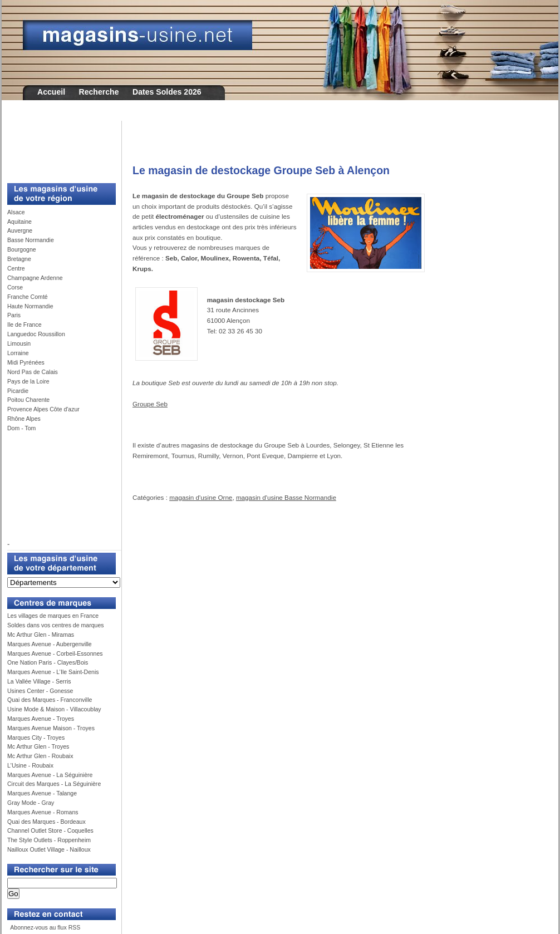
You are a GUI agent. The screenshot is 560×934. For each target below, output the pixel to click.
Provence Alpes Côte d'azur (43, 409)
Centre (16, 268)
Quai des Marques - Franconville (50, 700)
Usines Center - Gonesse (40, 691)
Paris (14, 315)
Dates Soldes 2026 (167, 92)
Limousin (19, 343)
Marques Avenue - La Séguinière (50, 775)
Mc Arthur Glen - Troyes (38, 746)
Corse (15, 287)
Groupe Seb (150, 404)
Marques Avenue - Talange (42, 793)
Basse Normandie (31, 240)
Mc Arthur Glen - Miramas (41, 635)
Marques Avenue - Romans (43, 812)
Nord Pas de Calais (33, 372)
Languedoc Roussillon (36, 334)
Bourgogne (22, 249)
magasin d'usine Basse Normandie (286, 497)
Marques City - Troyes (36, 738)
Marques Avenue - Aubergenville (50, 644)
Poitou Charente (28, 400)
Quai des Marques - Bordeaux (46, 822)
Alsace (16, 212)
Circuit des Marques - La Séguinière (54, 784)
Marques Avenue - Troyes (41, 719)
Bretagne (19, 259)
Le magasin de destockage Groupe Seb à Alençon (261, 170)
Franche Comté (28, 297)
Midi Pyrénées (26, 362)
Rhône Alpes (24, 419)
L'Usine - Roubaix (30, 765)
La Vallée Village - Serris (39, 681)
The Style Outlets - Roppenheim (49, 840)
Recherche (99, 92)
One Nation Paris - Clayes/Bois (48, 662)
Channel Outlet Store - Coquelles (50, 830)
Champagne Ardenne (35, 278)
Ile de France (24, 325)
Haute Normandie (30, 306)
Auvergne (20, 230)
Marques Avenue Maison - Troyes (51, 728)
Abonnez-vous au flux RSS (45, 927)
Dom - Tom (21, 428)
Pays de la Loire (28, 381)
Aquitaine (19, 222)
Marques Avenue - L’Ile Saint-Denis (53, 672)
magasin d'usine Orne (201, 497)
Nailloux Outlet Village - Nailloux (49, 849)
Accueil (51, 92)
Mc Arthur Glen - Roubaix (40, 756)
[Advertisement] (57, 146)
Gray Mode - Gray (31, 803)
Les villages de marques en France (53, 616)
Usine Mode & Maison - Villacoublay (54, 709)
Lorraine (18, 353)
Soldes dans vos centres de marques (56, 625)
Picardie (18, 391)
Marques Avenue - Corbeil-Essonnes (55, 653)
